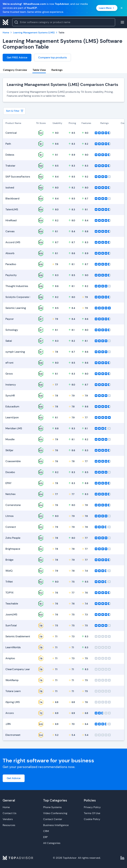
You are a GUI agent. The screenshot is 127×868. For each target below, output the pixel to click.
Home (6, 807)
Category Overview (15, 70)
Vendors (8, 819)
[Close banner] (122, 8)
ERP (45, 837)
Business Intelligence (56, 825)
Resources (9, 825)
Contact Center (53, 819)
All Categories (52, 843)
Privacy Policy (92, 807)
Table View (39, 70)
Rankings (57, 70)
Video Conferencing (55, 813)
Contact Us (10, 813)
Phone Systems (52, 807)
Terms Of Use (92, 813)
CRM (46, 831)
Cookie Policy (92, 819)
